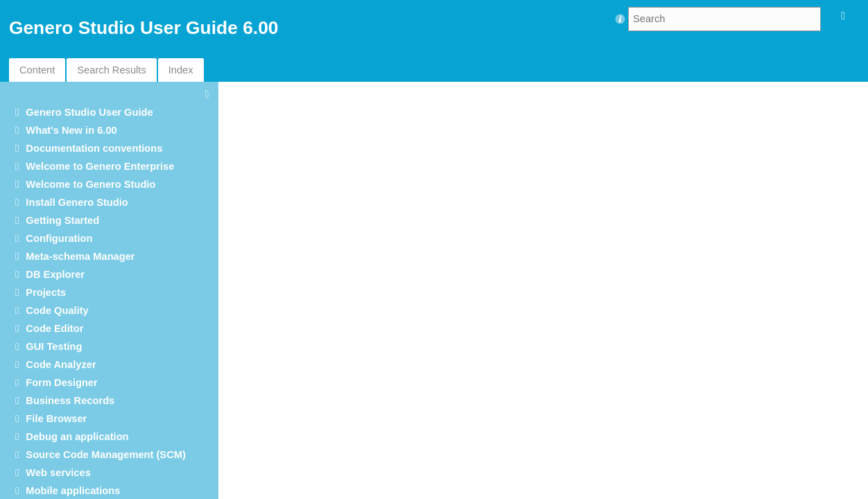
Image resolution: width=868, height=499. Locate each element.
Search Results (111, 70)
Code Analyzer (61, 365)
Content (37, 70)
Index (181, 70)
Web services (58, 473)
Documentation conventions (94, 148)
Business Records (70, 401)
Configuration (59, 238)
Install (77, 202)
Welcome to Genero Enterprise (100, 166)
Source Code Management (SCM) (105, 455)
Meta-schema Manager (80, 256)
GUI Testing (54, 347)
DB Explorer (55, 274)
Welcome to (90, 184)
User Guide (89, 112)
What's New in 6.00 (71, 130)
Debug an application (77, 437)
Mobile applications (73, 491)
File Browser (56, 419)
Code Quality (57, 310)
